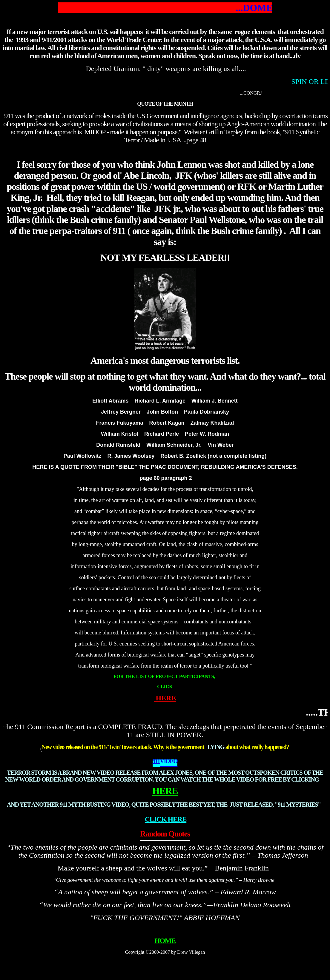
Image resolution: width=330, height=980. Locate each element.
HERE (165, 698)
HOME (165, 941)
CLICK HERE (166, 819)
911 (156, 761)
